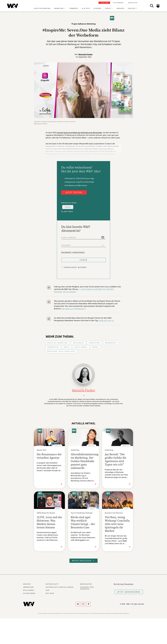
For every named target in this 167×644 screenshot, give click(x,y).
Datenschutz (52, 584)
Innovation (94, 343)
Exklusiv (132, 8)
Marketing (59, 8)
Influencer (78, 343)
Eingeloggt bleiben (75, 267)
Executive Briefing (42, 8)
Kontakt (27, 584)
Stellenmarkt (118, 3)
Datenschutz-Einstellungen (60, 587)
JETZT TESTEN (74, 192)
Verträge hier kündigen (87, 588)
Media (67, 347)
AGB (48, 590)
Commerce (74, 8)
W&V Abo (105, 3)
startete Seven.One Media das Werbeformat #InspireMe (79, 133)
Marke (95, 347)
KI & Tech (86, 8)
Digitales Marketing (58, 343)
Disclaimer (29, 590)
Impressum (28, 587)
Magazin (120, 8)
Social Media (81, 347)
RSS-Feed (50, 593)
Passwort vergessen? (73, 252)
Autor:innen (29, 593)
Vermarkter (53, 347)
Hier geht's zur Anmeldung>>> (74, 309)
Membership (111, 343)
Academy (98, 8)
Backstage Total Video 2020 (61, 351)
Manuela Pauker (86, 54)
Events (108, 8)
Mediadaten (86, 584)
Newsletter (133, 3)
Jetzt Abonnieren (129, 592)
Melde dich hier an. (106, 320)
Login (83, 260)
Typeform (68, 207)
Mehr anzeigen (83, 561)
